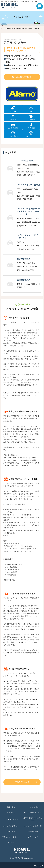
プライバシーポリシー (11, 837)
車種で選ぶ (11, 813)
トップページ (5, 29)
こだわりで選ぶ (33, 807)
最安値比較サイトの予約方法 (33, 819)
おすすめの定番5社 (11, 826)
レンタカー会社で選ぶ (19, 29)
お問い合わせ (33, 832)
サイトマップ (33, 837)
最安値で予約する (24, 77)
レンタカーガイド (11, 819)
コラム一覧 (11, 832)
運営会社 (11, 842)
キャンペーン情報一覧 (33, 826)
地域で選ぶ (11, 807)
